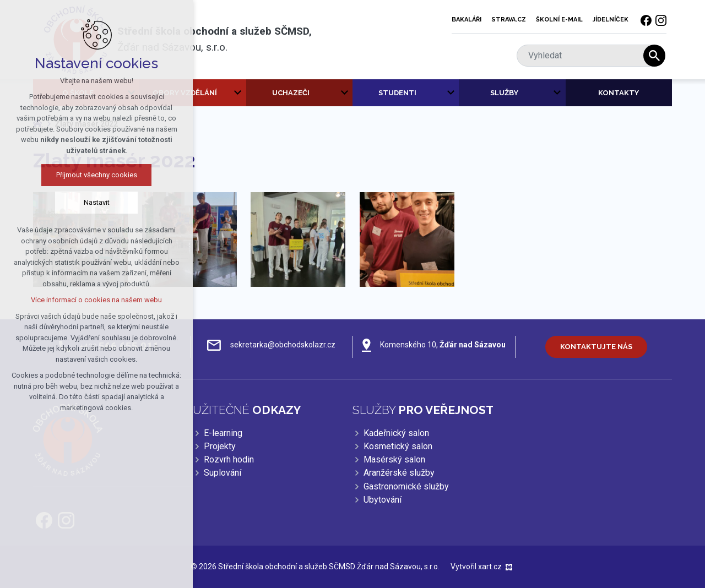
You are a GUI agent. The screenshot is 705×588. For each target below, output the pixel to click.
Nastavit (94, 202)
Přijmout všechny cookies (94, 175)
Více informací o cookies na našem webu (94, 300)
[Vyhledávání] (654, 56)
